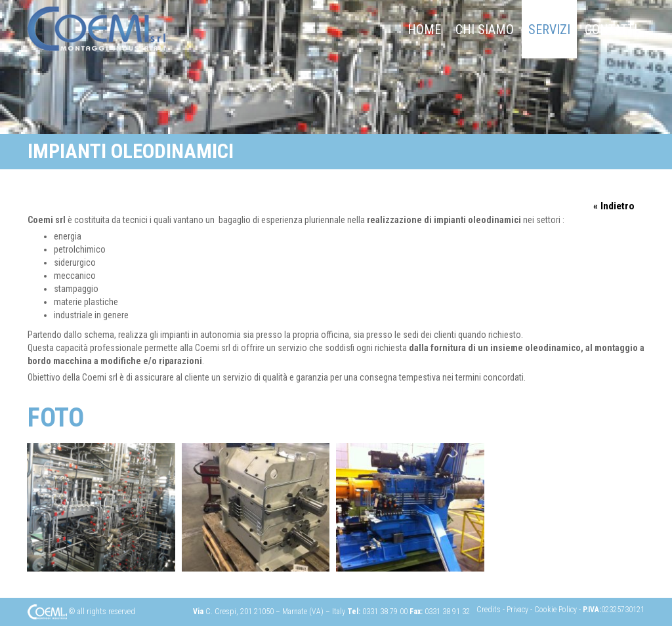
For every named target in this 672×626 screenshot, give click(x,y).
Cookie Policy (556, 610)
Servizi (549, 30)
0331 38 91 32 (447, 612)
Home (424, 30)
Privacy (518, 610)
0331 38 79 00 (385, 612)
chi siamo (485, 30)
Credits (490, 610)
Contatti (611, 30)
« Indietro (614, 206)
